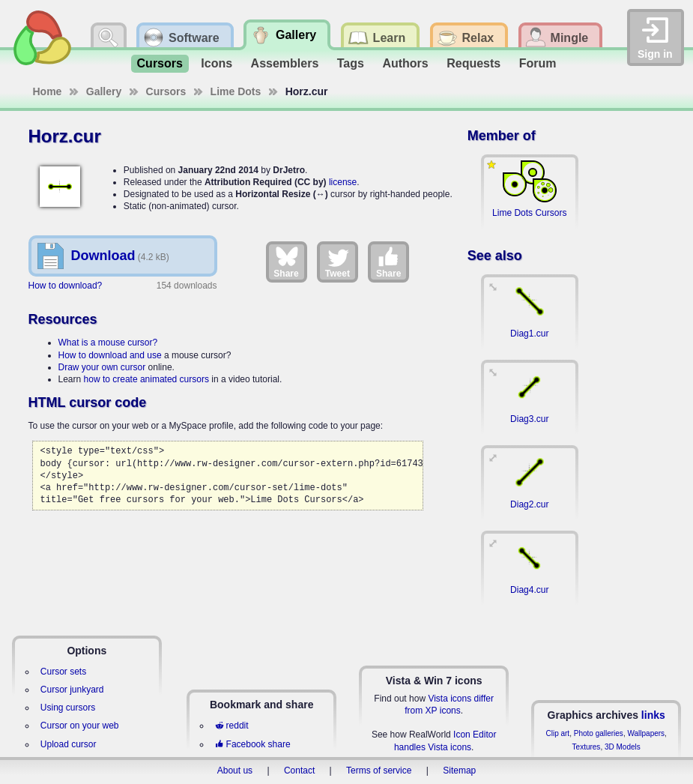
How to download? (66, 286)
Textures (587, 747)
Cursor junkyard (72, 690)
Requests (473, 63)
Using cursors (68, 708)
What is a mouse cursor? (108, 343)
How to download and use (110, 355)
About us (235, 771)
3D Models (623, 747)
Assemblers (285, 63)
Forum (538, 63)
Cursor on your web (80, 726)
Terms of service (379, 771)
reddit (231, 726)
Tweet (338, 262)
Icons (217, 63)
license (343, 182)
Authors (405, 63)
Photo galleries (599, 733)
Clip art (557, 733)
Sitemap (459, 771)
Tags (351, 63)
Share (286, 262)
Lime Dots (236, 91)
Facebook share (252, 744)
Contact (299, 771)
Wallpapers (646, 733)
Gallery (104, 91)
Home (48, 91)
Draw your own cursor (102, 367)
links (653, 715)
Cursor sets (63, 672)
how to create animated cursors (146, 379)
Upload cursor (69, 744)
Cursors (160, 63)
